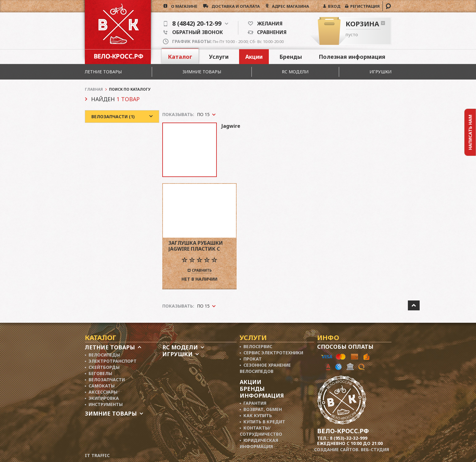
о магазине (182, 6)
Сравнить (202, 271)
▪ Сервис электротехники (272, 353)
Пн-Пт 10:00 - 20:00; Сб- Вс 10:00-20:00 (228, 41)
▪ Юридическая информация (259, 443)
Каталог (180, 57)
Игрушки (380, 72)
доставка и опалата (234, 6)
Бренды (291, 57)
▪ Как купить (256, 415)
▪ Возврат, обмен (261, 409)
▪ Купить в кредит (263, 422)
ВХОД (333, 6)
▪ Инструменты (104, 404)
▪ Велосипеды (103, 355)
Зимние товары (202, 72)
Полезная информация (352, 57)
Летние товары (103, 72)
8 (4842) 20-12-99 (196, 24)
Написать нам (470, 132)
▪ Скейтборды (102, 367)
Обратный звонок (193, 32)
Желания (268, 24)
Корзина (362, 24)
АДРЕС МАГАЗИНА (290, 6)
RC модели (295, 72)
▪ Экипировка (102, 398)
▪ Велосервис (256, 346)
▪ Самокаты (100, 386)
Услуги (219, 57)
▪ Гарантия (253, 403)
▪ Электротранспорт (111, 361)
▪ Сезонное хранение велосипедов (265, 368)
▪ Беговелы (99, 373)
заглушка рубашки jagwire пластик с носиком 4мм (196, 246)
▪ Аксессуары (101, 392)
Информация (262, 395)
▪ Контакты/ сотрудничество (261, 431)
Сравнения (270, 32)
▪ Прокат (251, 359)
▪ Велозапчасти (105, 380)
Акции (254, 57)
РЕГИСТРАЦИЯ (364, 6)
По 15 (203, 306)
